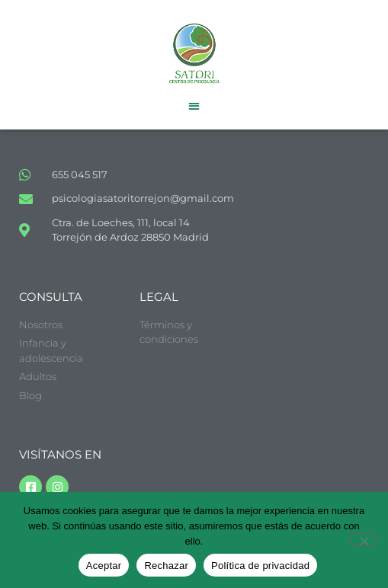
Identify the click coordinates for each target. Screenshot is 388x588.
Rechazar (166, 566)
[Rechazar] (364, 539)
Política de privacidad (260, 566)
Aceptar (104, 566)
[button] (194, 105)
